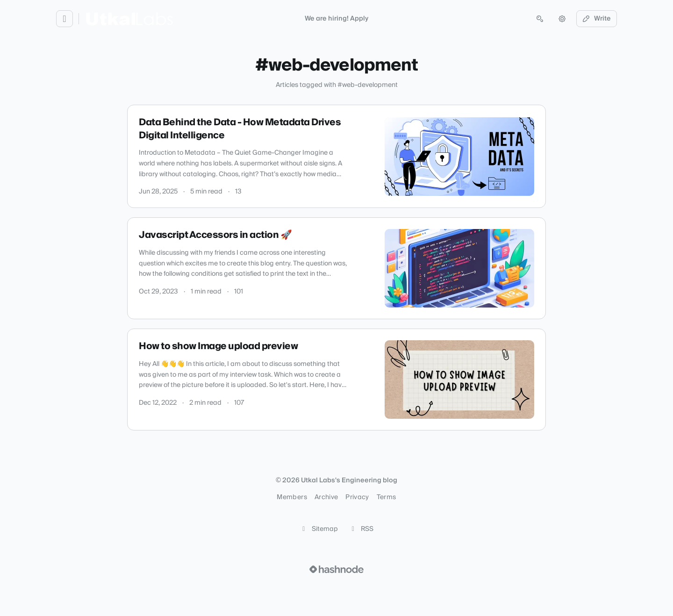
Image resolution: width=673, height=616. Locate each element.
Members (292, 497)
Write (597, 19)
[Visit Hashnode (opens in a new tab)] (336, 569)
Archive (326, 497)
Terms (387, 497)
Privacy (357, 497)
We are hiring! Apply (336, 19)
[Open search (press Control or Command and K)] (540, 19)
